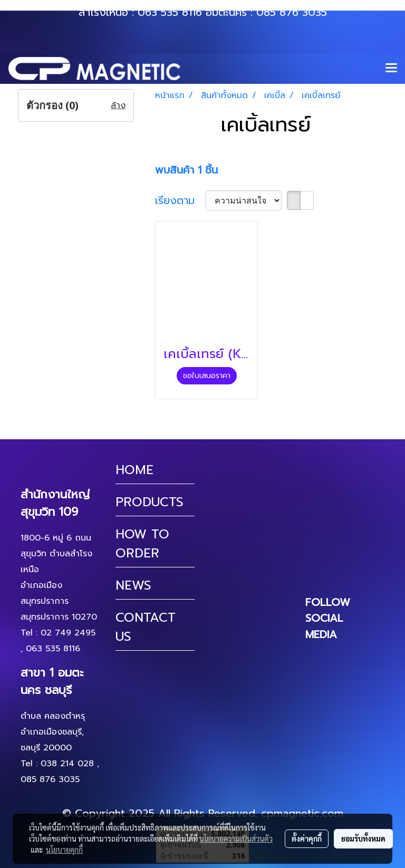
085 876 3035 (292, 12)
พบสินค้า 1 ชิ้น (186, 170)
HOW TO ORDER (142, 544)
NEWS (133, 585)
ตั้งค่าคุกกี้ (307, 838)
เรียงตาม (180, 200)
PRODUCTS (150, 502)
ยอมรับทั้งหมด (363, 838)
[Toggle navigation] (391, 69)
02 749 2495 (68, 633)
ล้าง (118, 105)
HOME (134, 470)
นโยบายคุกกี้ (64, 850)
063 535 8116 (170, 12)
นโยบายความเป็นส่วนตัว (236, 838)
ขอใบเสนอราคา (207, 376)
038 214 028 (67, 764)
